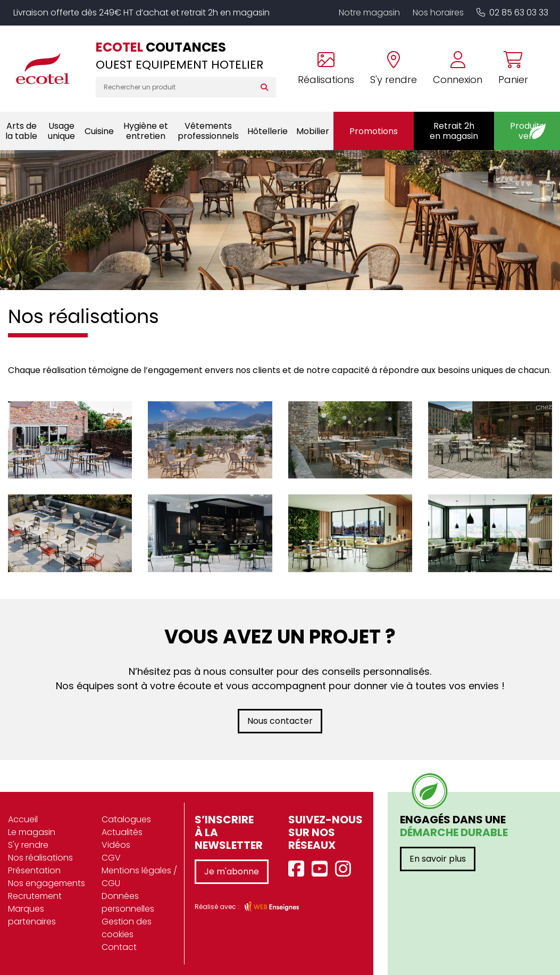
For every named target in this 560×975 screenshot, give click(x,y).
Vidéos (116, 845)
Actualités (122, 832)
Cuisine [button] (99, 131)
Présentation (34, 870)
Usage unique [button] (61, 131)
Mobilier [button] (313, 131)
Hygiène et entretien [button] (146, 131)
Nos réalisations (40, 858)
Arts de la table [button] (21, 131)
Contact (119, 947)
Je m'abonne (232, 871)
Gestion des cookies (127, 928)
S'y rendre (28, 845)
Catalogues (126, 819)
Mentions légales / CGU (139, 877)
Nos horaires (438, 13)
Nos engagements (47, 883)
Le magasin (32, 832)
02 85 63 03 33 (512, 13)
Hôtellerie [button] (268, 131)
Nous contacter (280, 721)
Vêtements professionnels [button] (208, 131)
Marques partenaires (32, 915)
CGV (111, 858)
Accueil (23, 819)
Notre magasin (369, 13)
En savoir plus (438, 859)
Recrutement (35, 896)
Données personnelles (128, 902)
